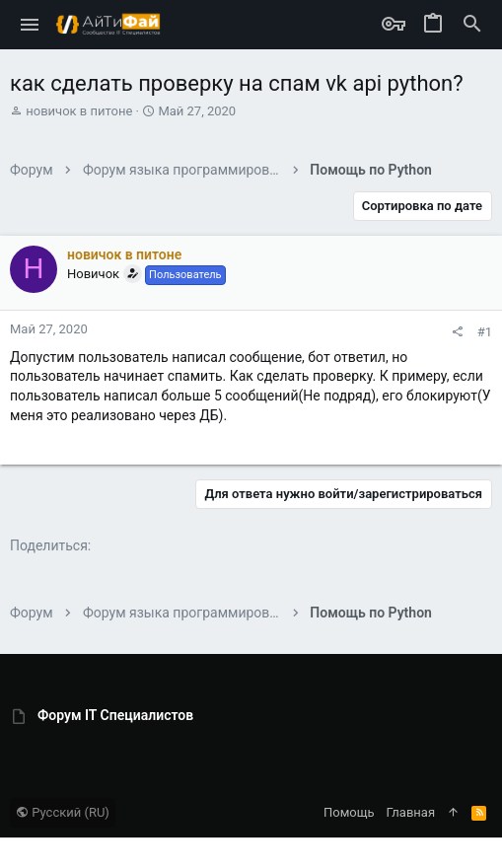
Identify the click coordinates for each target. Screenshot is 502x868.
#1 (485, 332)
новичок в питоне (79, 111)
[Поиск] (472, 25)
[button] (30, 25)
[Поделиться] (457, 332)
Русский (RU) (63, 812)
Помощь (349, 812)
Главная (411, 812)
